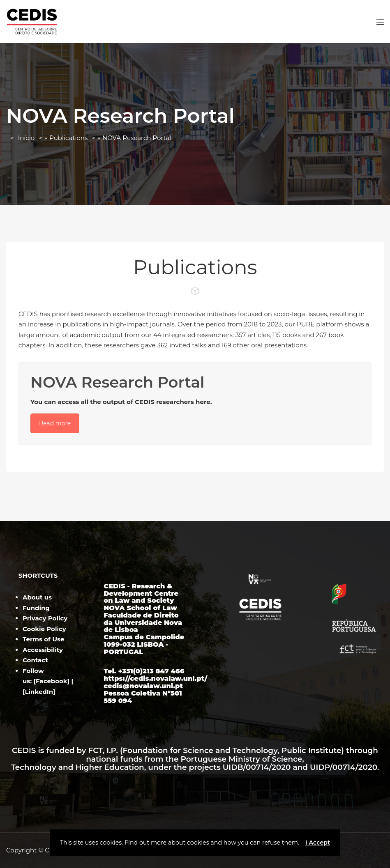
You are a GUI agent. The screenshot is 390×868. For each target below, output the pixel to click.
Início (26, 138)
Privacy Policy (45, 618)
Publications (68, 138)
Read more (55, 423)
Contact (35, 660)
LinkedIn (39, 692)
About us (37, 597)
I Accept (318, 843)
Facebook (52, 681)
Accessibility (43, 650)
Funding (36, 608)
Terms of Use (43, 639)
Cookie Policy (44, 629)
